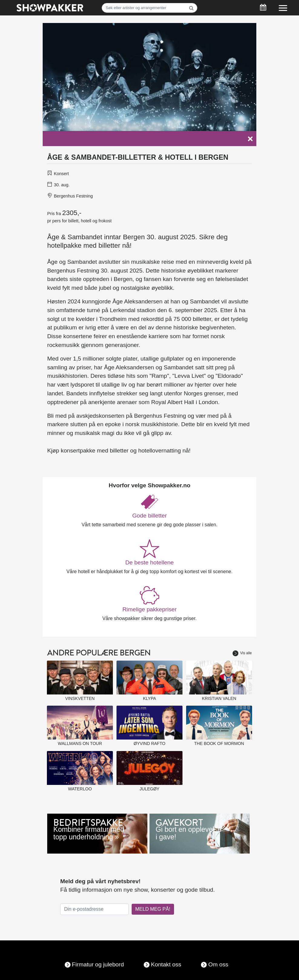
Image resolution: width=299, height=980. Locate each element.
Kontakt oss (166, 964)
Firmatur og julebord (98, 964)
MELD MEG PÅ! (153, 909)
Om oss (218, 964)
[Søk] (149, 8)
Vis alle (242, 653)
